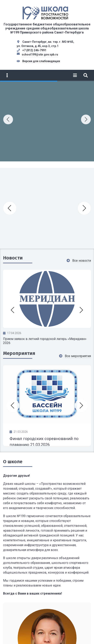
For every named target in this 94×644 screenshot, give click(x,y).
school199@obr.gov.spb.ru (40, 54)
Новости (13, 258)
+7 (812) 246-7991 (34, 50)
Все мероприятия (78, 356)
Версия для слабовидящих (41, 61)
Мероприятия (19, 353)
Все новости (82, 261)
